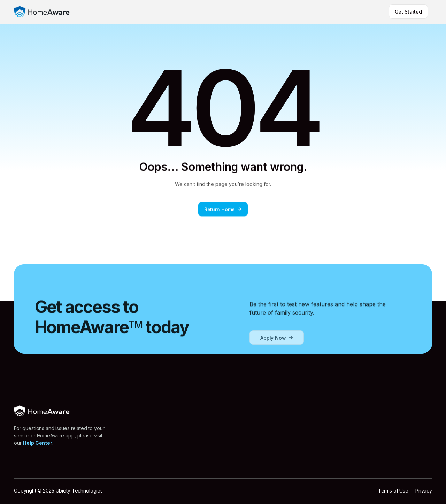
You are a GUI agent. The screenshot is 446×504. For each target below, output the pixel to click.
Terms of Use (393, 491)
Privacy (424, 491)
